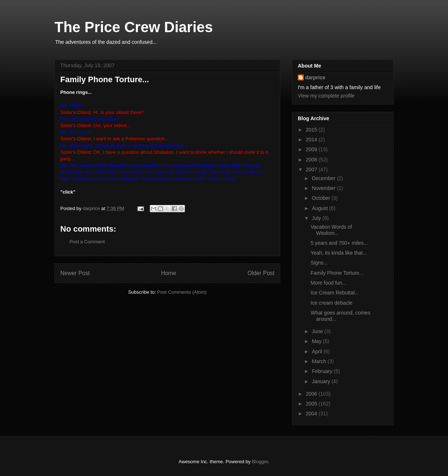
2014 (312, 140)
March (320, 361)
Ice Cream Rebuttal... (335, 293)
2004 (312, 414)
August (320, 208)
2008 (312, 160)
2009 (312, 149)
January (322, 381)
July (317, 218)
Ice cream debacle (331, 303)
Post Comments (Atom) (182, 292)
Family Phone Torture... (337, 273)
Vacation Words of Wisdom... (331, 230)
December (324, 178)
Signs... (319, 263)
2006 (312, 394)
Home (169, 273)
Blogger (260, 462)
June (318, 331)
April (318, 351)
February (323, 371)
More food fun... (329, 283)
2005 (312, 404)
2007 (312, 170)
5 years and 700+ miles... (339, 243)
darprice (315, 77)
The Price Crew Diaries (134, 27)
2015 (312, 130)
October (322, 198)
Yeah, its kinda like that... (339, 253)
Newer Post (75, 273)
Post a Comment (87, 242)
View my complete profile (326, 96)
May (317, 341)
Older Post (261, 273)
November (324, 188)
